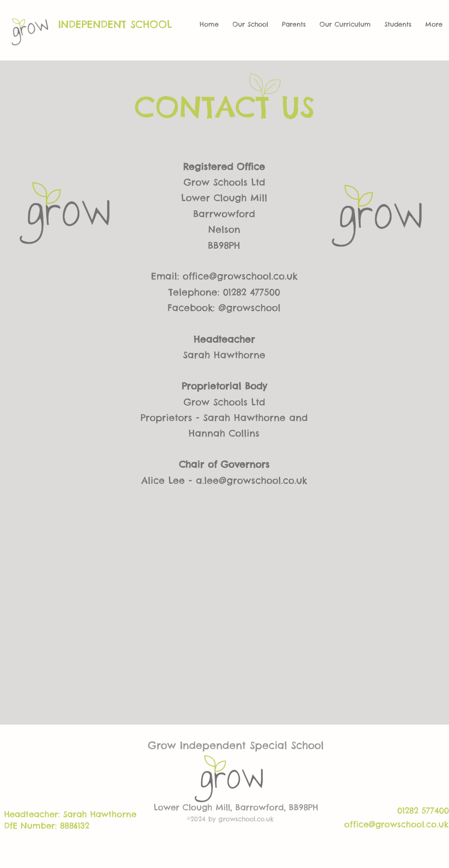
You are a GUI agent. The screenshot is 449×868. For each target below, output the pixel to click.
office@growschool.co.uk (240, 276)
